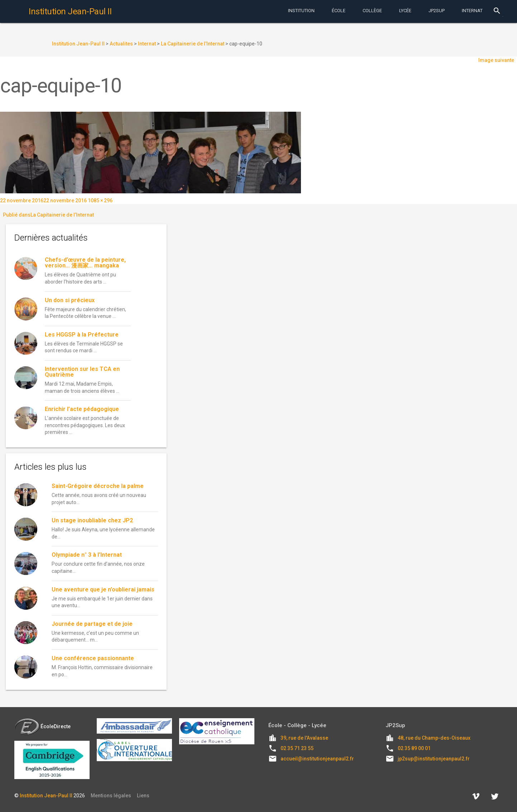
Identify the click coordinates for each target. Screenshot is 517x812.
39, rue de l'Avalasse (304, 738)
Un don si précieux (70, 300)
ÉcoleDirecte (42, 726)
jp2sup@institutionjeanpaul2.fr (434, 759)
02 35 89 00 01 (414, 748)
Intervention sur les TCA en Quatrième (82, 372)
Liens (143, 796)
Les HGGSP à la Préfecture (82, 335)
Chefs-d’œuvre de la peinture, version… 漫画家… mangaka (85, 263)
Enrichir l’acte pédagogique (82, 409)
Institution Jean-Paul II (46, 796)
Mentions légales (111, 796)
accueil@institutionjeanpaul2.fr (317, 759)
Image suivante (496, 60)
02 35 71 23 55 (297, 748)
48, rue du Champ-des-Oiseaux (434, 738)
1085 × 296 (100, 200)
